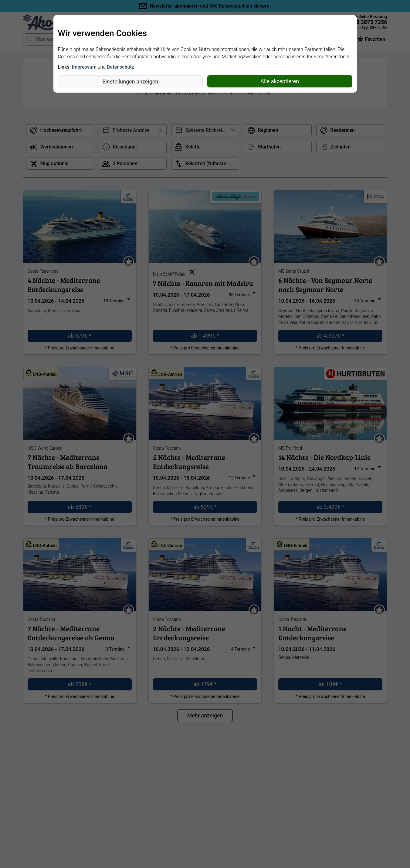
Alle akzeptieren (280, 81)
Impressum (84, 67)
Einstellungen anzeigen (130, 82)
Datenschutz (120, 67)
